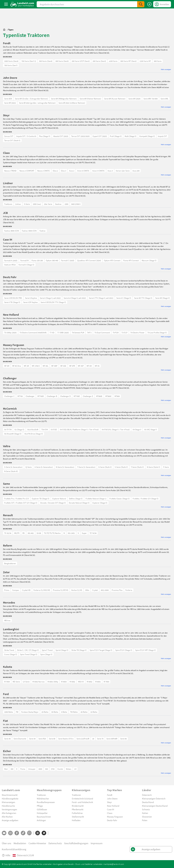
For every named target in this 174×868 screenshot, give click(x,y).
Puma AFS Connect (131, 260)
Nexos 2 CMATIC (44, 171)
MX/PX (17, 533)
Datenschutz (55, 843)
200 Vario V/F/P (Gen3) (81, 61)
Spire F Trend (47, 650)
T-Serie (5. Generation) (86, 467)
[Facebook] (17, 833)
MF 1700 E (36, 366)
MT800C (108, 396)
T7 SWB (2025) (63, 333)
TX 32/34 (8, 533)
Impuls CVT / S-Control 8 (26, 136)
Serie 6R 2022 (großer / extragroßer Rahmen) (37, 103)
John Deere (112, 798)
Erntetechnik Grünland (82, 798)
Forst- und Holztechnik (82, 802)
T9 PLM (116, 333)
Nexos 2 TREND (10, 171)
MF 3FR (72, 366)
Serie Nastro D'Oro (66, 739)
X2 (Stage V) (19, 429)
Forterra (129, 590)
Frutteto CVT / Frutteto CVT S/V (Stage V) (21, 503)
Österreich (147, 795)
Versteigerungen (9, 809)
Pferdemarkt (78, 809)
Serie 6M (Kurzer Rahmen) (115, 99)
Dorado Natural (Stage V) (79, 503)
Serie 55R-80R (112, 739)
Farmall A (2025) (11, 260)
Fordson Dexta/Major (30, 712)
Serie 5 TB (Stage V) (12, 302)
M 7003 (106, 682)
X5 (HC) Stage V (151, 429)
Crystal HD (26, 590)
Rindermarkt (78, 806)
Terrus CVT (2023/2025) (80, 136)
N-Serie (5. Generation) (65, 467)
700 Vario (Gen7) (11, 65)
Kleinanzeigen (8, 802)
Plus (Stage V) (45, 136)
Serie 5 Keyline (31, 298)
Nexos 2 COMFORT (27, 171)
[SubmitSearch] (141, 4)
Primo (7, 590)
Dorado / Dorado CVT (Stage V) (53, 503)
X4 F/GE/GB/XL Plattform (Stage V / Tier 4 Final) (79, 429)
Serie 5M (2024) (134, 99)
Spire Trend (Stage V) (29, 654)
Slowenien (147, 817)
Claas (110, 813)
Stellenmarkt (78, 817)
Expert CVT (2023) (100, 136)
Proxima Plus (117, 590)
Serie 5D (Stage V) (163, 298)
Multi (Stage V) (131, 136)
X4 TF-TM (8, 429)
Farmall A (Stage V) (26, 265)
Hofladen (76, 820)
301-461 (31, 533)
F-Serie (166, 467)
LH (75, 769)
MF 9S (97, 366)
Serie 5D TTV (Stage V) (143, 298)
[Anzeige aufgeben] (149, 4)
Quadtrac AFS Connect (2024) (89, 260)
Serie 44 (32, 739)
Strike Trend (9, 650)
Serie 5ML (164, 99)
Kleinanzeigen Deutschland (155, 806)
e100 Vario (113, 61)
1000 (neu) (37, 204)
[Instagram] (10, 833)
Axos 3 (110, 171)
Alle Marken (7, 817)
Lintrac (18, 204)
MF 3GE (63, 366)
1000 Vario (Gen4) (11, 61)
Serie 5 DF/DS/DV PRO (13, 298)
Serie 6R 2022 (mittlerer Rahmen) (72, 103)
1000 (66, 204)
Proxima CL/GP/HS (61, 590)
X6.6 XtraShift (33, 429)
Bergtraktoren (10, 563)
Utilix (87, 590)
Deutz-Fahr (112, 820)
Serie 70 (100, 739)
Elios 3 (64, 171)
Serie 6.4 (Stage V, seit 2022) (75, 298)
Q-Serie (29, 467)
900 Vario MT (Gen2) (129, 61)
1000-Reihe (9, 712)
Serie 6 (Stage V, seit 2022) (50, 298)
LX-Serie (26, 682)
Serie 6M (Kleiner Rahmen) (90, 99)
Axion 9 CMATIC (98, 171)
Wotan (69, 769)
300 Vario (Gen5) (62, 61)
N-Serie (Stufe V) (153, 467)
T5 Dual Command (102, 333)
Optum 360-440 (52, 260)
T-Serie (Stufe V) (137, 467)
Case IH (111, 809)
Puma (23, 769)
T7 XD (52, 333)
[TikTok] (23, 833)
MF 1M (26, 366)
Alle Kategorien (9, 813)
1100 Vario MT (145, 61)
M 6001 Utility (53, 682)
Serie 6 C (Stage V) (124, 298)
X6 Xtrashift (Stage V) (13, 434)
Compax (16, 590)
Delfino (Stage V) (76, 499)
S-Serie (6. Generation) (13, 467)
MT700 (20, 396)
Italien (145, 813)
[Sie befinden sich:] (5, 30)
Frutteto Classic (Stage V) (120, 499)
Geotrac (58, 204)
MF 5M (7, 366)
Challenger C (9, 396)
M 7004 (7, 682)
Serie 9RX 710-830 (151, 99)
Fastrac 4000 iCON (29, 231)
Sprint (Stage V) (62, 650)
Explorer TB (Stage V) (41, 499)
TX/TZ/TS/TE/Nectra (52, 533)
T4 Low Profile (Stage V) (157, 333)
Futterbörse (77, 813)
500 (46, 769)
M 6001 (98, 682)
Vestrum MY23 (10, 265)
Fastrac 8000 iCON (12, 231)
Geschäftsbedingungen (76, 843)
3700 (53, 769)
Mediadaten (20, 843)
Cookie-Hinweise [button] (37, 843)
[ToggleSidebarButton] (6, 4)
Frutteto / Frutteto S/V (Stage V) (146, 499)
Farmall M (24, 260)
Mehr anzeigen (166, 69)
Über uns (6, 843)
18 (93, 739)
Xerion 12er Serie (123, 171)
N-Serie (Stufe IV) (11, 471)
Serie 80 (52, 739)
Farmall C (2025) (68, 260)
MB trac (7, 620)
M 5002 (72, 682)
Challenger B (52, 396)
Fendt (110, 795)
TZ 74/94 (93, 533)
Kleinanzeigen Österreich (154, 798)
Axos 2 (72, 171)
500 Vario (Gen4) (46, 61)
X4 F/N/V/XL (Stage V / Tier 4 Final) (116, 429)
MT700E (77, 396)
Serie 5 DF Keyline (30, 302)
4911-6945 (105, 590)
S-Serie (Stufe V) (121, 467)
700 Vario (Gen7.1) (29, 61)
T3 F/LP (124, 333)
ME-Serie (16, 682)
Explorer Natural (59, 499)
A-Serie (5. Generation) (44, 467)
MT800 (117, 396)
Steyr (109, 802)
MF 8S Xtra (17, 366)
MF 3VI (89, 366)
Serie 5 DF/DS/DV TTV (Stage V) (53, 302)
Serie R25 (42, 739)
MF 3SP (81, 366)
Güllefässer (42, 809)
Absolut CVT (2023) (61, 136)
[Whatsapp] (29, 833)
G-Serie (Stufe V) (105, 467)
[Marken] (44, 833)
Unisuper (32, 769)
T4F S (89, 333)
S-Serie (27, 204)
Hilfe (6, 855)
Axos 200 (136, 171)
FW (17, 712)
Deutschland (148, 802)
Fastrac (43, 231)
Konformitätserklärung (14, 849)
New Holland (113, 806)
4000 (40, 769)
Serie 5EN (8, 99)
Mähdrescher (43, 798)
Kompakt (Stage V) (147, 136)
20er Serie (48, 204)
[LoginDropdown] (162, 4)
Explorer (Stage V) (100, 503)
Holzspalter (42, 813)
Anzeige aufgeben (10, 820)
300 (12, 769)
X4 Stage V (137, 429)
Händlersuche (8, 806)
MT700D (41, 396)
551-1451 (71, 533)
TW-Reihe (74, 712)
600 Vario (158, 61)
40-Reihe (84, 712)
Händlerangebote (10, 798)
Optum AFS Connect (112, 260)
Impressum (97, 843)
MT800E (99, 396)
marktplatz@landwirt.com (114, 864)
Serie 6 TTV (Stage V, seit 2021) (101, 298)
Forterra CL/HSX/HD (42, 590)
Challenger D (65, 396)
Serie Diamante (20, 739)
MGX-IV (81, 682)
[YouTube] (4, 833)
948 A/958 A (76, 204)
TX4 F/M (45, 429)
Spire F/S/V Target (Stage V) (101, 650)
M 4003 (64, 682)
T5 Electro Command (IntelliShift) (33, 333)
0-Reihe (64, 712)
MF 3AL (45, 366)
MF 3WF (54, 366)
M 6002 (89, 682)
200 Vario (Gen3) (99, 61)
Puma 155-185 (37, 260)
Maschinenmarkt (10, 795)
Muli (6, 769)
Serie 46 (7, 739)
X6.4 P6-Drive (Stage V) (34, 434)
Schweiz (146, 809)
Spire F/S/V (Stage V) (124, 650)
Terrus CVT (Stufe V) (12, 140)
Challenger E (88, 396)
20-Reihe (45, 712)
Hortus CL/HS (77, 590)
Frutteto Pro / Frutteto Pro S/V (17, 499)
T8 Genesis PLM (78, 333)
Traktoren (8, 204)
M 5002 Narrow (38, 682)
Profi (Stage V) (116, 136)
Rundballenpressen (46, 802)
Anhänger (41, 820)
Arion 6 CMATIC (83, 171)
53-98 (39, 533)
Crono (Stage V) (11, 654)
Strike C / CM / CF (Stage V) (28, 650)
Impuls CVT (162, 136)
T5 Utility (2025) (10, 333)
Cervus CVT (9, 136)
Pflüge (40, 806)
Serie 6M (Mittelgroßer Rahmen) (64, 99)
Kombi (60, 769)
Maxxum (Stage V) (149, 260)
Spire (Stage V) (46, 654)
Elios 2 (55, 171)
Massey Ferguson (115, 817)
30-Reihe (55, 712)
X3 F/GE (54, 429)
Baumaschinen (44, 817)
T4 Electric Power (137, 333)
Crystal (95, 590)
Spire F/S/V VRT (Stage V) (145, 650)
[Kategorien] (38, 833)
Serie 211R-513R (83, 739)
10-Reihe (94, 712)
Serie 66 (123, 739)
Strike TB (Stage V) (79, 650)
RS (24, 533)
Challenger (30, 396)
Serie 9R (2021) (10, 103)
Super (84, 533)
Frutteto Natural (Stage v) (96, 499)
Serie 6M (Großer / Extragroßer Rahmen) (31, 99)
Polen (145, 820)
